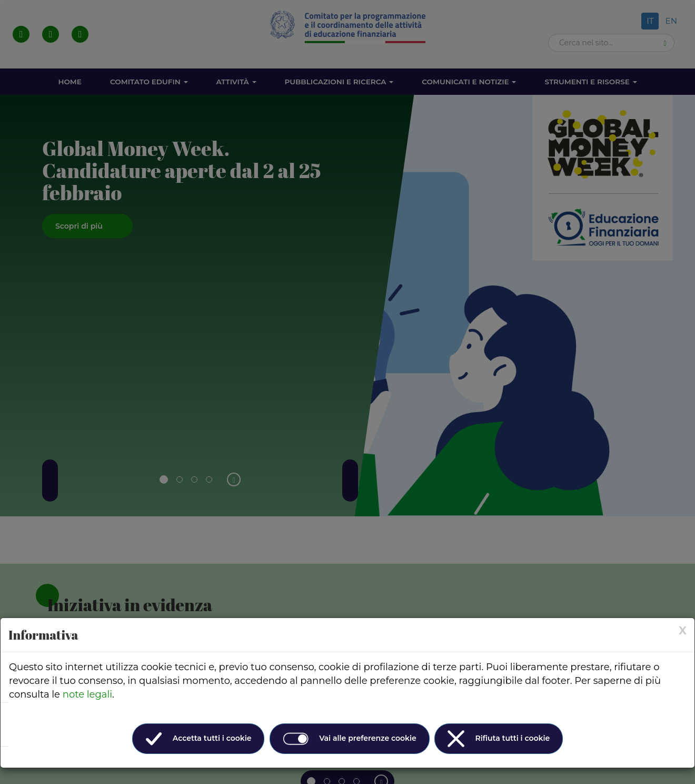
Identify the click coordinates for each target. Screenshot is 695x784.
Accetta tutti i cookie (198, 739)
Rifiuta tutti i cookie (499, 739)
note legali (87, 694)
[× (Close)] (683, 630)
